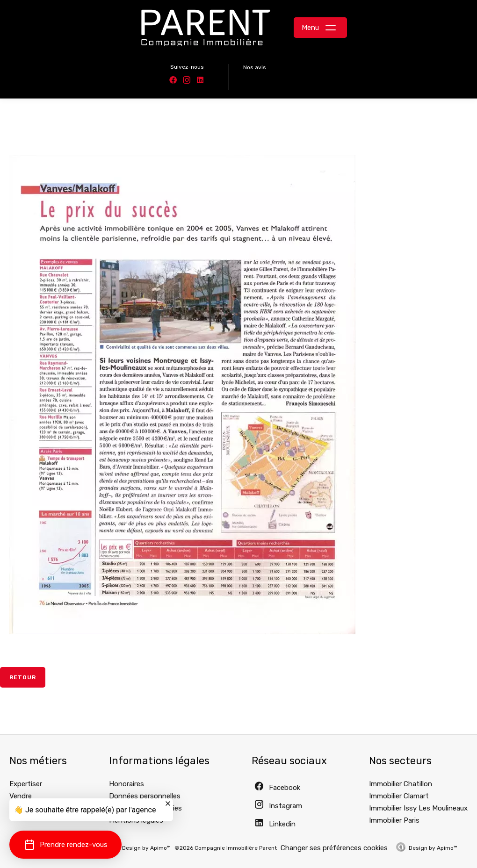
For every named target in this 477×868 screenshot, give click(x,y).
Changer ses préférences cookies (334, 848)
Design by (433, 848)
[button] (65, 845)
